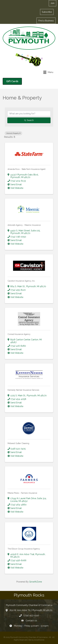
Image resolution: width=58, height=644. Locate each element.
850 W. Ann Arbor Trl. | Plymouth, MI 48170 (31, 610)
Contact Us (31, 621)
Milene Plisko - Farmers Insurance (22, 493)
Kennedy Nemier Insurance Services (23, 390)
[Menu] (48, 72)
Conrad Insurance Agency (19, 334)
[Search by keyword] (29, 113)
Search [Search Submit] (29, 120)
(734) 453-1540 (31, 615)
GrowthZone (35, 582)
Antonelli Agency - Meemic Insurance (24, 225)
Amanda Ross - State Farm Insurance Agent (26, 169)
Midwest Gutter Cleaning (18, 443)
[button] (52, 3)
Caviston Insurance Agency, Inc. (21, 281)
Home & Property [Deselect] (13, 133)
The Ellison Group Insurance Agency (24, 549)
